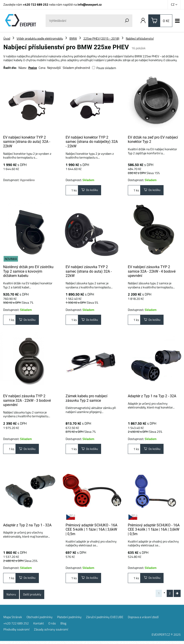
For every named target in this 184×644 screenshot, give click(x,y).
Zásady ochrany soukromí (51, 632)
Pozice (33, 68)
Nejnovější (54, 68)
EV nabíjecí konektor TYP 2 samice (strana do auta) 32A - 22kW (27, 142)
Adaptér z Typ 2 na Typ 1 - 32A (27, 526)
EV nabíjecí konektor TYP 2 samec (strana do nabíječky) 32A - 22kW (92, 142)
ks (72, 190)
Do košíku (90, 190)
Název (22, 68)
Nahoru (12, 596)
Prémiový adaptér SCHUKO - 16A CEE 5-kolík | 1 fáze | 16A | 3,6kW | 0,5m (91, 531)
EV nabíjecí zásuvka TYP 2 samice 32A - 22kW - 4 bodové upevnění (152, 271)
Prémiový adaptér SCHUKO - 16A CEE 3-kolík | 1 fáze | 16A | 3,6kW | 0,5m (154, 531)
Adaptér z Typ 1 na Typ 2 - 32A (152, 397)
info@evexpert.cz (90, 4)
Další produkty (33, 596)
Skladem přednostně (76, 68)
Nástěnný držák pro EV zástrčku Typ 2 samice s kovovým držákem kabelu (28, 271)
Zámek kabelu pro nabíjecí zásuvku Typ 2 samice (86, 399)
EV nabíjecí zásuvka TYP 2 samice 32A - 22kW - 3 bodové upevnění (27, 401)
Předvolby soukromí (16, 632)
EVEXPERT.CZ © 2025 (166, 637)
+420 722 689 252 (36, 4)
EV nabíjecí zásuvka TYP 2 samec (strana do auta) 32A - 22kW (89, 271)
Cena (42, 68)
